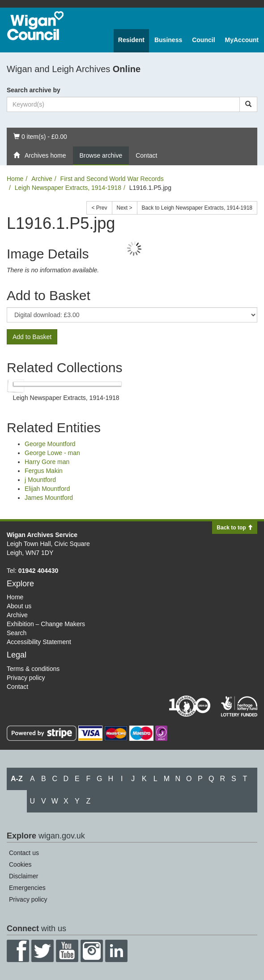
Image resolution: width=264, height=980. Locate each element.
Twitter (43, 951)
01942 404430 (38, 571)
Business (168, 40)
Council (203, 40)
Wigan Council (35, 26)
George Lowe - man (52, 453)
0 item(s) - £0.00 (40, 136)
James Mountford (49, 498)
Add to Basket (32, 337)
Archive (42, 179)
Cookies (20, 864)
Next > (125, 208)
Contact (146, 155)
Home (15, 179)
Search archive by (34, 90)
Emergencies (27, 888)
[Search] (248, 104)
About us (19, 606)
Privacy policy (26, 678)
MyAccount (242, 40)
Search (17, 633)
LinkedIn (116, 951)
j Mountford (40, 480)
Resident (131, 40)
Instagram (92, 951)
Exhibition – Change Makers (46, 624)
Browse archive (101, 155)
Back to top (235, 528)
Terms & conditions (33, 669)
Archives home (40, 155)
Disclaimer (23, 876)
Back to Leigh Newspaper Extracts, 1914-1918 (197, 208)
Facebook (18, 951)
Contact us (24, 853)
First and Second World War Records (112, 179)
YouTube (67, 951)
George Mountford (50, 444)
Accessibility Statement (39, 642)
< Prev (99, 208)
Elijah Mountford (47, 489)
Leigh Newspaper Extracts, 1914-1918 (68, 188)
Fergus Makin (44, 471)
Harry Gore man (47, 462)
